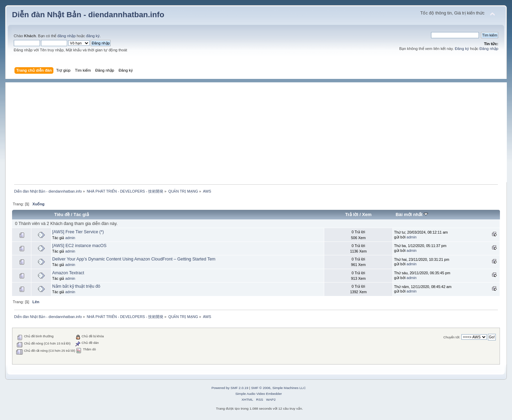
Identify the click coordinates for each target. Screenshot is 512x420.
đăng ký (93, 36)
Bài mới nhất (412, 214)
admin (70, 238)
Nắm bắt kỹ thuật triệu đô (76, 286)
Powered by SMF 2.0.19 (230, 388)
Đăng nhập (489, 49)
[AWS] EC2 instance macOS (80, 246)
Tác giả (81, 214)
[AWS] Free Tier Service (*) (78, 232)
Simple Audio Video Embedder (259, 394)
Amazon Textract (68, 273)
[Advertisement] (259, 131)
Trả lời (352, 214)
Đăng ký (462, 49)
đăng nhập (67, 36)
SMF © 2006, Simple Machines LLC (279, 388)
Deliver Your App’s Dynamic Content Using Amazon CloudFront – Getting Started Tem (134, 259)
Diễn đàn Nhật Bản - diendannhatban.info (88, 15)
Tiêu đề (62, 214)
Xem (367, 214)
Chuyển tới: (452, 337)
